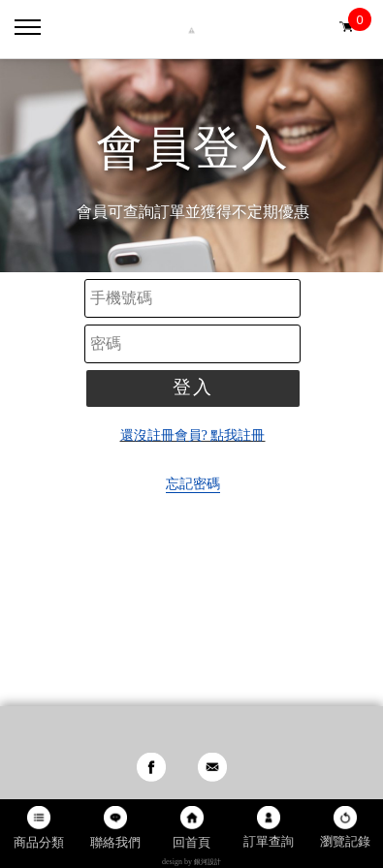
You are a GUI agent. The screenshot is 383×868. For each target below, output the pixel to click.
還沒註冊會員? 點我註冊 (193, 435)
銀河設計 (207, 862)
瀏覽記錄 (345, 841)
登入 (193, 387)
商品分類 (39, 842)
